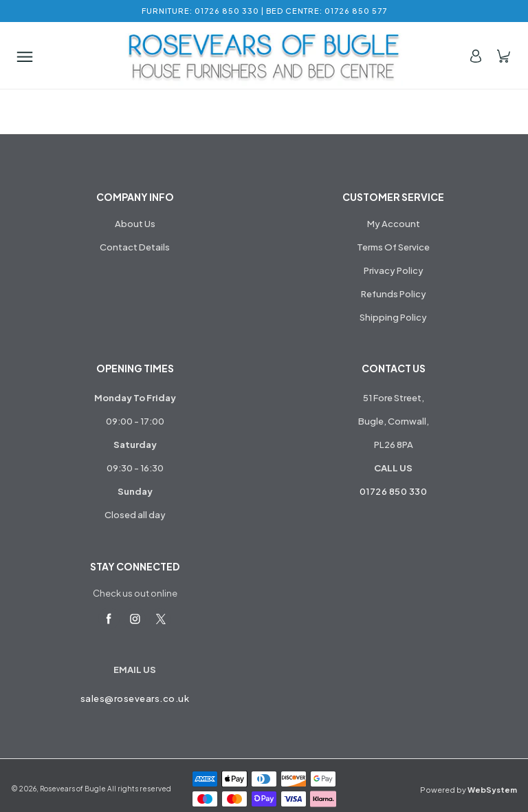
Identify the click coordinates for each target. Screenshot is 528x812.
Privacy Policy (394, 270)
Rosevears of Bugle (73, 789)
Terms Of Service (393, 247)
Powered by (469, 790)
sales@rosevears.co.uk (135, 698)
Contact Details (135, 247)
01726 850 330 (394, 491)
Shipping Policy (393, 317)
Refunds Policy (394, 294)
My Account (394, 224)
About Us (135, 224)
